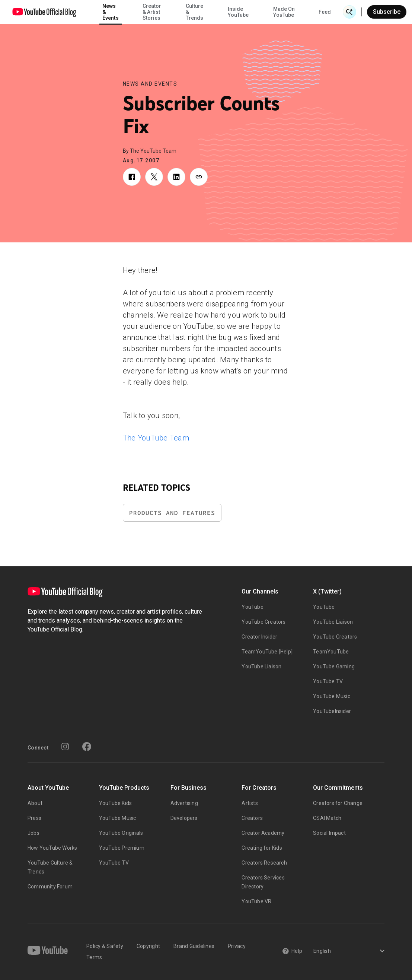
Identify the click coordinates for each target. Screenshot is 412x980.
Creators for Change (338, 803)
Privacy (237, 946)
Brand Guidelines (194, 946)
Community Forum (50, 887)
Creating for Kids (262, 848)
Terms (94, 957)
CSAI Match (327, 818)
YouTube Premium (122, 848)
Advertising (184, 803)
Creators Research (264, 863)
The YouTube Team (156, 438)
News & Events (111, 12)
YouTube (252, 607)
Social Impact (329, 833)
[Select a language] (348, 952)
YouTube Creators (264, 622)
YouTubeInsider (332, 711)
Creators (252, 818)
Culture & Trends (194, 12)
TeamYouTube (331, 652)
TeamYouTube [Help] (267, 652)
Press (34, 818)
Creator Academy (263, 833)
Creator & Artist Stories (152, 12)
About (35, 803)
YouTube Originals (121, 833)
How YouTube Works (52, 848)
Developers (184, 818)
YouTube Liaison (261, 666)
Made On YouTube (284, 12)
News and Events (150, 84)
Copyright (148, 946)
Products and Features (172, 513)
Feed (325, 12)
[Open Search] (349, 12)
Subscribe (387, 12)
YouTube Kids (115, 803)
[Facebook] (87, 747)
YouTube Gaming (334, 666)
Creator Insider (259, 637)
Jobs (33, 833)
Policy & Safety (105, 946)
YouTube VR (256, 901)
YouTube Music (332, 696)
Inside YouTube (238, 12)
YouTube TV (328, 681)
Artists (250, 803)
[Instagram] (65, 747)
